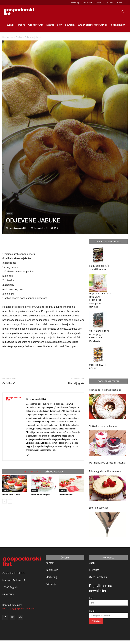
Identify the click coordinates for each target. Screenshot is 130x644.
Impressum (87, 2)
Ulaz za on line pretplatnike (92, 25)
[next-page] (10, 501)
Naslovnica (7, 37)
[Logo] (19, 11)
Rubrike (10, 25)
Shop (59, 25)
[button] (123, 12)
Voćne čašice (66, 495)
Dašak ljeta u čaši (11, 495)
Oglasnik (70, 25)
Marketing (75, 2)
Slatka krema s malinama (103, 426)
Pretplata (94, 570)
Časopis (21, 25)
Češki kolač (9, 383)
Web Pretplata (36, 25)
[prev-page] (4, 501)
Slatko (19, 37)
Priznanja (100, 2)
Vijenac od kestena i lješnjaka (105, 390)
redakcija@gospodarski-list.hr (19, 608)
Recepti (50, 25)
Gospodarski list (21, 228)
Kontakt (110, 2)
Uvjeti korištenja (98, 577)
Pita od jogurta (76, 383)
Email (92, 611)
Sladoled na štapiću (41, 495)
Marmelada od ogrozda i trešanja (107, 463)
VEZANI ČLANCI (32, 472)
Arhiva (119, 2)
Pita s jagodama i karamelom (105, 471)
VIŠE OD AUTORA (54, 472)
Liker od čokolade (99, 508)
